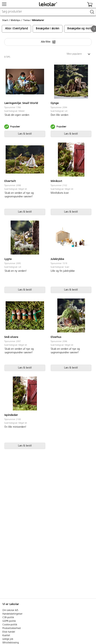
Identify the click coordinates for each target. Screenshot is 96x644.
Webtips (16, 20)
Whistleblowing (11, 643)
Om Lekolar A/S (10, 610)
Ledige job (8, 639)
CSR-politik (8, 618)
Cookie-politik (10, 625)
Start (5, 20)
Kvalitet (6, 636)
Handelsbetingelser (12, 614)
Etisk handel (9, 632)
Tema (26, 20)
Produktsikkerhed (12, 628)
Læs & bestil (25, 134)
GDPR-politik (9, 621)
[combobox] (48, 12)
